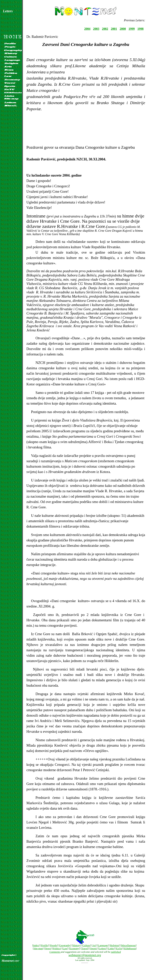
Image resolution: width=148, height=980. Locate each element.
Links (111, 948)
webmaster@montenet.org (85, 955)
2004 (87, 29)
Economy (74, 948)
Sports (93, 948)
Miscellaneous (128, 945)
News (48, 948)
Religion (115, 945)
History (77, 945)
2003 (96, 29)
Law (65, 948)
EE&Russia (130, 948)
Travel (85, 948)
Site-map (38, 948)
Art (94, 945)
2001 (114, 29)
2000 (123, 29)
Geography (65, 945)
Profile (44, 945)
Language (103, 945)
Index (36, 945)
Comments (55, 952)
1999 (132, 29)
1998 (140, 29)
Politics (57, 948)
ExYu (119, 948)
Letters (102, 948)
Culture (86, 945)
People (54, 945)
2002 (105, 29)
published (116, 952)
